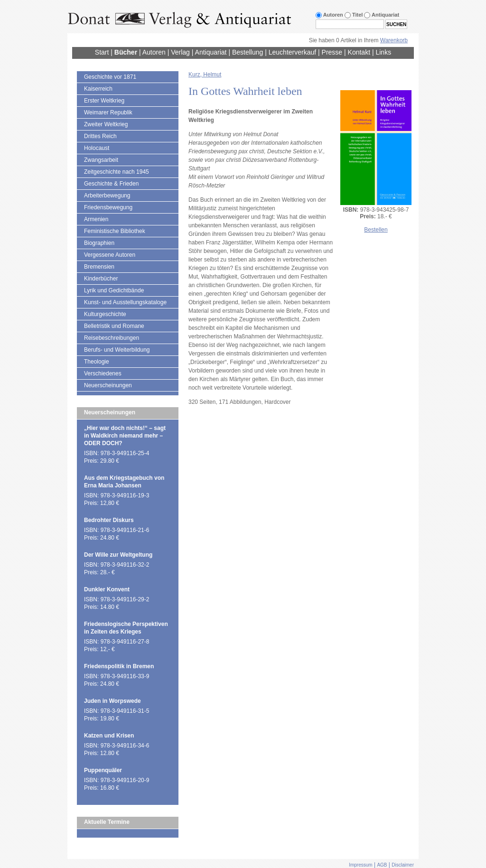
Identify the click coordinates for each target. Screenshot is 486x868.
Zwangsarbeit (101, 160)
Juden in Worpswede (112, 701)
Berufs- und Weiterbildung (117, 350)
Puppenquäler (103, 770)
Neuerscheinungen (108, 385)
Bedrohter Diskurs (109, 520)
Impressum (360, 865)
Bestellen (376, 230)
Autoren (154, 52)
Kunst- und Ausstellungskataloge (125, 302)
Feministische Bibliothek (115, 231)
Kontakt (359, 52)
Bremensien (99, 267)
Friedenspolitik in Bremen (119, 666)
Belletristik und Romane (114, 326)
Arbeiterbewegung (107, 196)
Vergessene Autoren (110, 255)
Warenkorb (394, 40)
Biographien (99, 243)
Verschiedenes (103, 373)
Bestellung (248, 52)
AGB (382, 865)
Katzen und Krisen (109, 736)
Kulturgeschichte (105, 314)
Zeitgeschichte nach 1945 (117, 172)
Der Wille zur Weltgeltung (118, 555)
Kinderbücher (101, 279)
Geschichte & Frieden (111, 184)
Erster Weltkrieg (104, 101)
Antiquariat (211, 52)
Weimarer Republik (108, 112)
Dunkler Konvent (107, 589)
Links (383, 52)
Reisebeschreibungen (112, 338)
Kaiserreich (98, 89)
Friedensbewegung (108, 207)
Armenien (96, 219)
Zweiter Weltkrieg (106, 124)
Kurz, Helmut (205, 75)
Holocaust (97, 148)
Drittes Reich (100, 136)
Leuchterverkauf (292, 52)
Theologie (97, 362)
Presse (332, 52)
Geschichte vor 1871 (110, 77)
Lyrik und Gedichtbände (114, 290)
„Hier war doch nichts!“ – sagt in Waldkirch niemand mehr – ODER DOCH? (125, 436)
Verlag (180, 52)
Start (102, 52)
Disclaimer (403, 865)
